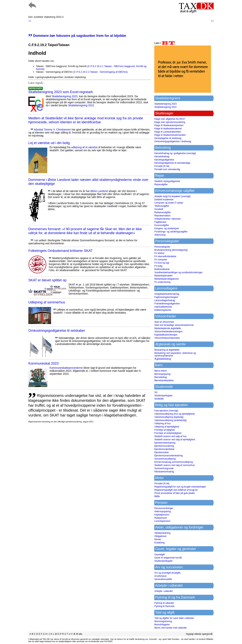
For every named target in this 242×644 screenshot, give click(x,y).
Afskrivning (160, 235)
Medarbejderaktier (163, 276)
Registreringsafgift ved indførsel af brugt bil (176, 490)
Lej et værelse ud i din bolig (49, 143)
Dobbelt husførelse (164, 200)
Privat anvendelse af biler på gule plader (175, 493)
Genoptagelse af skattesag (168, 138)
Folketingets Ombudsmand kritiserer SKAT (60, 251)
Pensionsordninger (164, 508)
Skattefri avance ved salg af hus (170, 436)
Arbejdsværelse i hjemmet (167, 219)
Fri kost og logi (162, 263)
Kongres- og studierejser (167, 228)
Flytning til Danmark (164, 606)
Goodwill (159, 209)
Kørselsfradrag (162, 157)
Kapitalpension (162, 515)
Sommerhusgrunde (164, 468)
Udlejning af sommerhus (47, 302)
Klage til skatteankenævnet (168, 129)
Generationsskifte (163, 579)
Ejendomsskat (161, 452)
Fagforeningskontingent (166, 297)
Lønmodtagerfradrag (165, 300)
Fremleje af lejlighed (164, 430)
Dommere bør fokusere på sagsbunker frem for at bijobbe (77, 36)
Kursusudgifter (162, 225)
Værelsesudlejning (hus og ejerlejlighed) (174, 414)
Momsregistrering (163, 621)
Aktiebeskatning (162, 533)
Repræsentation (162, 216)
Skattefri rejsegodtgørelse (167, 181)
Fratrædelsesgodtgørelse (167, 304)
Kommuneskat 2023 (43, 363)
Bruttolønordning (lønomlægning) (171, 250)
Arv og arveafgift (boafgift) (167, 573)
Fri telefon (159, 253)
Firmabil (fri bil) (162, 166)
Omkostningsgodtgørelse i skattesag (173, 141)
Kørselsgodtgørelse (164, 160)
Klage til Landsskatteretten (168, 132)
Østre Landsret (99, 191)
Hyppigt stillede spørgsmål (199, 634)
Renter (158, 539)
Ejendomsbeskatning (165, 443)
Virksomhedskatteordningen (168, 332)
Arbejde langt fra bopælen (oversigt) (172, 196)
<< (30, 21)
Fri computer (161, 260)
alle (80, 634)
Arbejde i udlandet (163, 591)
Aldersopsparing (162, 511)
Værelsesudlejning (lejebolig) (169, 417)
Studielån (159, 399)
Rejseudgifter (161, 184)
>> (212, 21)
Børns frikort (160, 371)
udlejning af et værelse (84, 147)
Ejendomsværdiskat (164, 449)
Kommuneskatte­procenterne (66, 368)
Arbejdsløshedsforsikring (167, 294)
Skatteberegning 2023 (65, 96)
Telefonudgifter (162, 206)
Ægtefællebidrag (163, 359)
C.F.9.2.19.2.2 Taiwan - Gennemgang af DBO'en (100, 72)
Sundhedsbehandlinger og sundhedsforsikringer (178, 272)
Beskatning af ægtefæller (167, 350)
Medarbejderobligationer (166, 279)
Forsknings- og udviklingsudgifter (171, 232)
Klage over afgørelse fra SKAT (170, 119)
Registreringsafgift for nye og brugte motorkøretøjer (180, 487)
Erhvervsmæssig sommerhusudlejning (173, 462)
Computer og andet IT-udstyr (169, 203)
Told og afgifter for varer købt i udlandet (174, 618)
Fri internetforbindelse (165, 256)
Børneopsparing (162, 374)
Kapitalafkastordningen (166, 335)
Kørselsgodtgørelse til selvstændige (172, 163)
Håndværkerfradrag (164, 472)
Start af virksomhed (164, 322)
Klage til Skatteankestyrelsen (169, 125)
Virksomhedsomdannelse (167, 338)
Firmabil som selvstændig (167, 169)
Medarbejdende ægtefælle (168, 328)
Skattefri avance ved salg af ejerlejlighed (175, 440)
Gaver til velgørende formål (168, 558)
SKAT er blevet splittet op (47, 280)
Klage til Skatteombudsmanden (170, 135)
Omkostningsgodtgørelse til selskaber (57, 331)
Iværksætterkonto (163, 307)
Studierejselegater (163, 396)
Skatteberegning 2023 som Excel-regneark (61, 92)
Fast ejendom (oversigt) (166, 411)
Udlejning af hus (162, 423)
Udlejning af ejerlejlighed (167, 427)
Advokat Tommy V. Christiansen (52, 130)
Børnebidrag (161, 377)
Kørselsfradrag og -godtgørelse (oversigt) (175, 153)
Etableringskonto (163, 310)
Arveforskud (160, 576)
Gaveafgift (159, 555)
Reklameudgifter (162, 212)
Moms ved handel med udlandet (170, 628)
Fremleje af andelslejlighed (168, 433)
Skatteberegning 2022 (81, 105)
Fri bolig (158, 266)
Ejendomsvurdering (164, 446)
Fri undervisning (162, 282)
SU (156, 392)
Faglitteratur (160, 222)
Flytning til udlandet (164, 603)
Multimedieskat (162, 269)
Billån (157, 496)
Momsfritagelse (162, 625)
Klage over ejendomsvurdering (170, 122)
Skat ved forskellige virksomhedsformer (174, 325)
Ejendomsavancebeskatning (168, 456)
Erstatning (159, 543)
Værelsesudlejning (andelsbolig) (170, 420)
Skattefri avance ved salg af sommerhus (174, 465)
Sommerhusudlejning (165, 459)
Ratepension (161, 518)
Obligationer (160, 536)
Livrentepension (162, 521)
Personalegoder (162, 247)
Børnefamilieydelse (164, 380)
